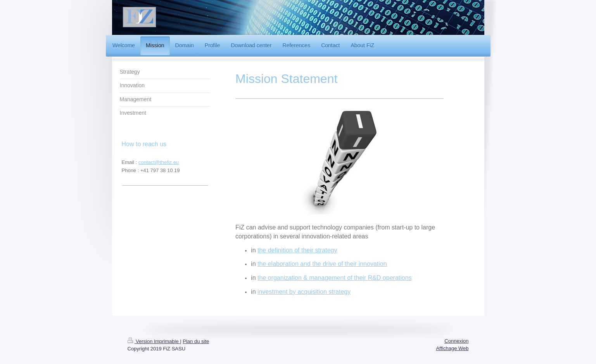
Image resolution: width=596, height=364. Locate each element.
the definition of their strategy (297, 250)
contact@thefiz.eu (159, 162)
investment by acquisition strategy (304, 292)
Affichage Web (452, 348)
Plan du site (196, 341)
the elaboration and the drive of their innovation (322, 264)
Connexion (456, 341)
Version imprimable (154, 341)
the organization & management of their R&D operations (335, 278)
